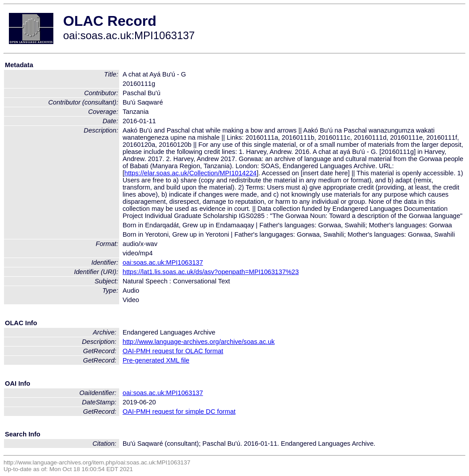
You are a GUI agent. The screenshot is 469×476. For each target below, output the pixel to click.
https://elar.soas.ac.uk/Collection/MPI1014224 (190, 173)
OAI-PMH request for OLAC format (173, 351)
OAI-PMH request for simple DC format (179, 411)
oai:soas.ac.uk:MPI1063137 (163, 262)
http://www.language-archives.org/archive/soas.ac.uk (199, 342)
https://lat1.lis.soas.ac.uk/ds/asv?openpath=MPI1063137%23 (211, 272)
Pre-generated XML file (156, 360)
